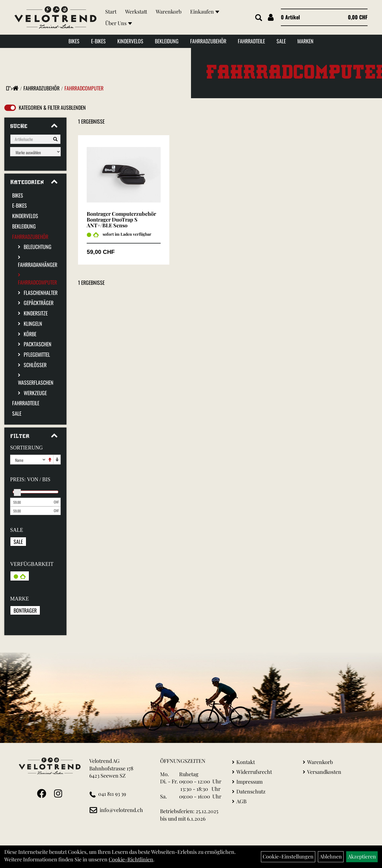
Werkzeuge (35, 393)
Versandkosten (324, 772)
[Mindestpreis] (31, 502)
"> (14, 88)
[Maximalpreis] (31, 511)
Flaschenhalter (41, 293)
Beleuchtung (38, 247)
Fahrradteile (251, 41)
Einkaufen (205, 12)
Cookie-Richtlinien (131, 859)
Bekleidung (167, 41)
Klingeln (33, 324)
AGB (241, 801)
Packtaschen (38, 344)
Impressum (250, 782)
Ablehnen (331, 856)
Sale (281, 41)
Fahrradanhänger (38, 265)
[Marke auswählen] (35, 152)
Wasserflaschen (36, 382)
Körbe (30, 334)
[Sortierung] (28, 460)
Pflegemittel (37, 354)
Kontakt (246, 762)
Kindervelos (130, 41)
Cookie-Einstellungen (288, 856)
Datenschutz (251, 791)
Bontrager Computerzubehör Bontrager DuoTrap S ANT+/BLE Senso (121, 220)
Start (111, 12)
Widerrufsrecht (254, 772)
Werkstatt (136, 12)
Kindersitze (36, 313)
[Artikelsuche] (259, 18)
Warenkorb (169, 12)
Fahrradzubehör (208, 41)
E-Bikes (98, 41)
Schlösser (35, 365)
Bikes (74, 41)
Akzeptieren (362, 856)
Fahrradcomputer (84, 88)
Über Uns (119, 23)
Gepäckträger (39, 303)
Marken (305, 41)
